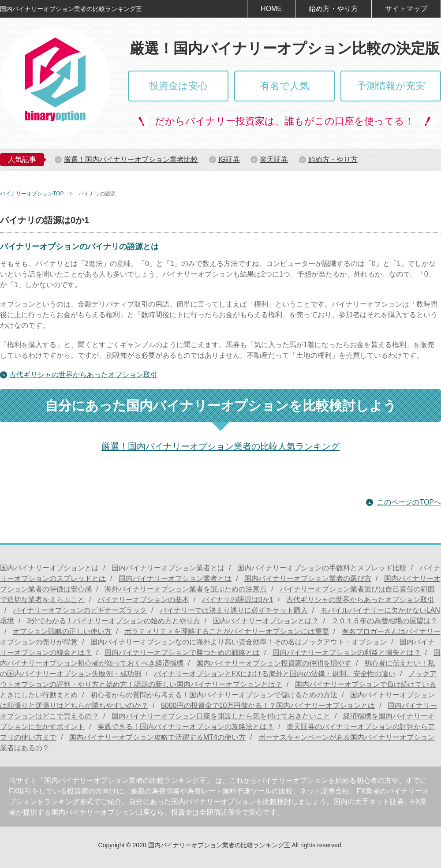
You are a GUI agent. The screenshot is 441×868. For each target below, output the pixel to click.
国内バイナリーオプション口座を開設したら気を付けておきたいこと (221, 716)
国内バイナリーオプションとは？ (266, 621)
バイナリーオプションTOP (32, 194)
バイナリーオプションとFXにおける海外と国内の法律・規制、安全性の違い (275, 674)
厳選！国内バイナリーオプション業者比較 (131, 159)
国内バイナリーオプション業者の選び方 (308, 578)
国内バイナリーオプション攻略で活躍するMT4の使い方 (157, 737)
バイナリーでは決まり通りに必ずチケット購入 (234, 610)
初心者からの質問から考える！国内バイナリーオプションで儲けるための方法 (214, 695)
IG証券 (229, 159)
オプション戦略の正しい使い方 (62, 631)
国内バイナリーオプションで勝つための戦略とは (182, 653)
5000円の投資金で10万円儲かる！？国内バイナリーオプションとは (268, 705)
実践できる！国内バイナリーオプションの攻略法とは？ (186, 727)
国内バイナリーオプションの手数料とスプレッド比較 (322, 568)
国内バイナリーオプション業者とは (168, 568)
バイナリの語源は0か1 (238, 600)
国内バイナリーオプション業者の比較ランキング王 (219, 845)
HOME (271, 9)
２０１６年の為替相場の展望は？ (385, 621)
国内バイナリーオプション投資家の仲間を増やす (274, 663)
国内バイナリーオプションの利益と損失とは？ (347, 653)
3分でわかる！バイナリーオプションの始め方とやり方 (114, 621)
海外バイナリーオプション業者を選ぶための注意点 (186, 589)
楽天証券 (274, 159)
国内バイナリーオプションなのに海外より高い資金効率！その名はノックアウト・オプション (239, 642)
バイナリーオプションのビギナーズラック (80, 610)
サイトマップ (406, 9)
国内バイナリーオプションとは (49, 568)
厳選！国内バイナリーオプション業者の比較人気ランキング (220, 446)
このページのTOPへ (409, 502)
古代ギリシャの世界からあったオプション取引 (83, 375)
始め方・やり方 (333, 9)
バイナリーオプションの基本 (143, 600)
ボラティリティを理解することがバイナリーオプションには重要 (227, 631)
